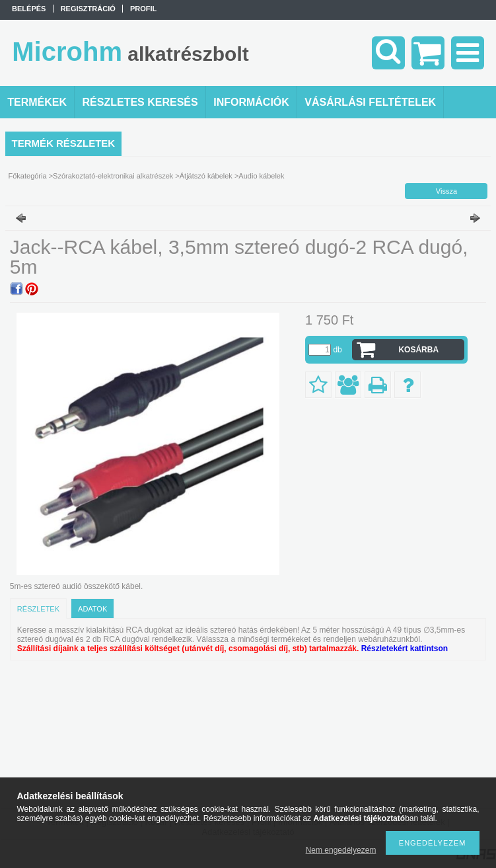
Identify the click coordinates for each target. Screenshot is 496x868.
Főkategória (28, 176)
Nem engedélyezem (341, 850)
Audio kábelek (261, 176)
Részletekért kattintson (405, 649)
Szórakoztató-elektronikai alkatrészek (113, 176)
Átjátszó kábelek (206, 176)
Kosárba (418, 350)
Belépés (29, 9)
